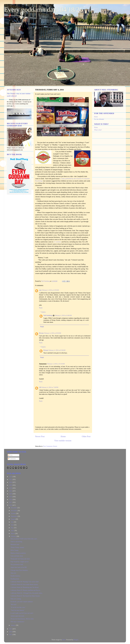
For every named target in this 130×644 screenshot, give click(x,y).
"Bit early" (14, 604)
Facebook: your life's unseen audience (22, 602)
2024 (11, 482)
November (14, 511)
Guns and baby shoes (17, 556)
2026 (11, 477)
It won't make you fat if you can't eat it (22, 613)
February (14, 536)
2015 (11, 629)
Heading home (15, 579)
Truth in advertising (16, 542)
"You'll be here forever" (18, 610)
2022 (11, 488)
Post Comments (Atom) (50, 446)
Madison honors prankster (18, 553)
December (14, 508)
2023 (11, 485)
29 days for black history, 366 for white (22, 619)
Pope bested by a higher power (20, 562)
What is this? (98, 130)
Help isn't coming (16, 599)
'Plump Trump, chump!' (17, 547)
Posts (10, 455)
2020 (11, 494)
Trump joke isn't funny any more (20, 559)
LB (40, 387)
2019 (11, 497)
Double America (15, 576)
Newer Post (40, 436)
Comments (12, 459)
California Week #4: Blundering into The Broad (25, 587)
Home (63, 436)
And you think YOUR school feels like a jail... (24, 539)
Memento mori (15, 544)
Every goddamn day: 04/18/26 (44, 10)
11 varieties (58, 242)
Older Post (86, 436)
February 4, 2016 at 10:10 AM (56, 364)
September (14, 516)
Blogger (76, 640)
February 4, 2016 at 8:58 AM (53, 333)
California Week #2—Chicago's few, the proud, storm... (27, 593)
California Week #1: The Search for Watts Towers (25, 596)
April (13, 531)
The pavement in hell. (17, 565)
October (13, 513)
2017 (11, 502)
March (13, 533)
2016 (11, 505)
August (13, 519)
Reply (41, 308)
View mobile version (63, 441)
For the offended (99, 119)
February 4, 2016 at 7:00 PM (50, 387)
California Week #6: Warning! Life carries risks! (25, 582)
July (12, 522)
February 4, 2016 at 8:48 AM (63, 315)
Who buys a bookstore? (17, 622)
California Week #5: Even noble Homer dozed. (24, 585)
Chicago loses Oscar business (19, 570)
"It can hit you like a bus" (18, 607)
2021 (11, 491)
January (13, 625)
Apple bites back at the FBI (19, 567)
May (12, 528)
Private (41, 333)
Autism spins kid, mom (17, 616)
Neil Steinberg (48, 315)
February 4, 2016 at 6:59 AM (50, 290)
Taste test (13, 573)
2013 (11, 635)
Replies (44, 312)
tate (40, 290)
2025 (11, 479)
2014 (11, 632)
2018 (11, 500)
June (12, 525)
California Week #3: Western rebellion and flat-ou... (26, 590)
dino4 (64, 640)
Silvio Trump (14, 550)
